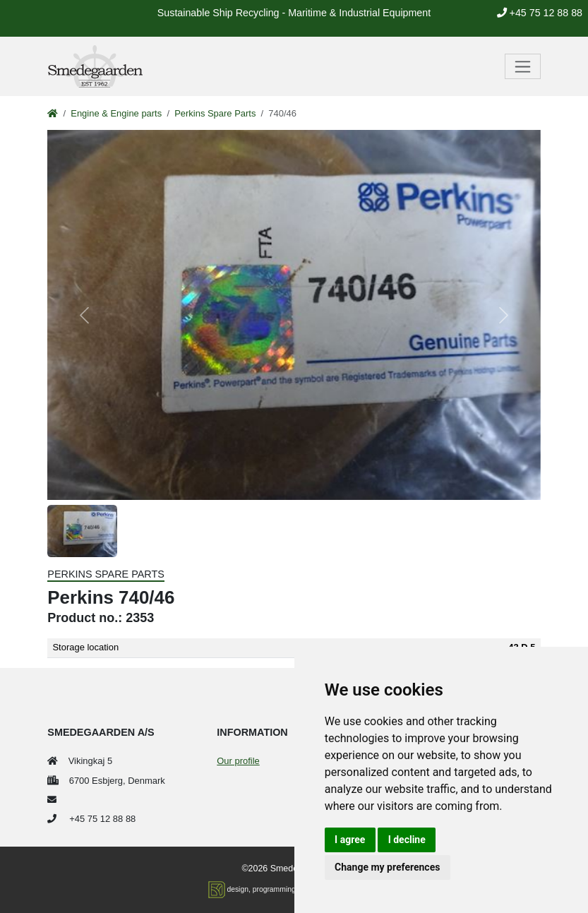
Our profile (238, 761)
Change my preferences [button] (387, 867)
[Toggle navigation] (523, 66)
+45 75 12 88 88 (540, 13)
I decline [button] (407, 840)
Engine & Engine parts (116, 113)
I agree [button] (350, 840)
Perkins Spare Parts (215, 113)
